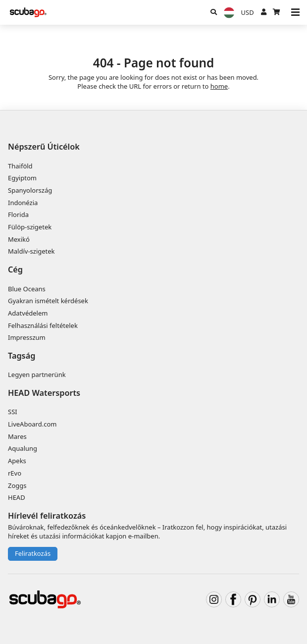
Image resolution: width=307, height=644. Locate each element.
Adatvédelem (28, 313)
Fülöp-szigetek (30, 227)
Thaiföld (20, 166)
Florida (18, 215)
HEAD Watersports (44, 393)
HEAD (17, 497)
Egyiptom (22, 178)
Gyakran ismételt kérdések (48, 301)
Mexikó (19, 239)
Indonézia (23, 203)
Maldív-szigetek (31, 251)
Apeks (17, 461)
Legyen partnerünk (37, 375)
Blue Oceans (27, 289)
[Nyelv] (229, 13)
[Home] (28, 12)
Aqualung (23, 448)
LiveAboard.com (32, 424)
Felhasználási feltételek (43, 325)
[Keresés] (213, 12)
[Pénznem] (247, 12)
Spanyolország (30, 190)
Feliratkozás (33, 553)
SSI (13, 412)
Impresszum (27, 337)
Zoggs (17, 485)
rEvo (15, 473)
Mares (17, 436)
